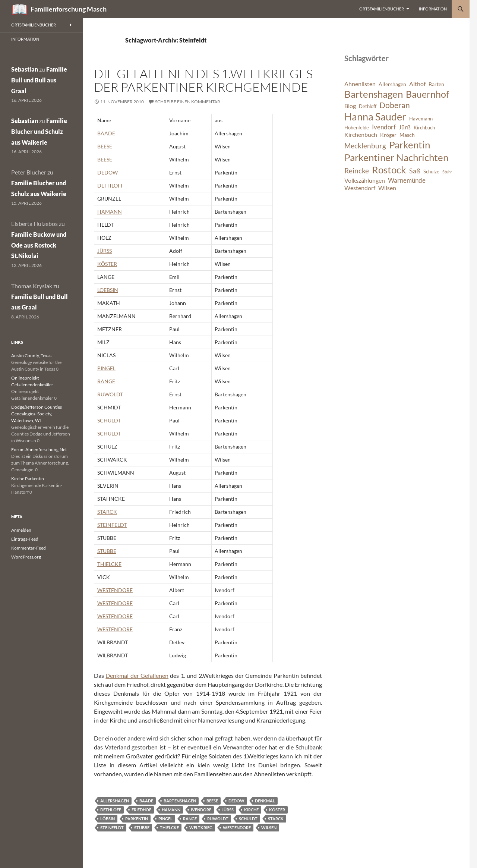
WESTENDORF (115, 590)
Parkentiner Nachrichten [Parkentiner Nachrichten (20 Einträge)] (396, 157)
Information (433, 9)
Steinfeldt (112, 828)
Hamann (171, 810)
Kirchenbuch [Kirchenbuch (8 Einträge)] (361, 135)
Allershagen (115, 801)
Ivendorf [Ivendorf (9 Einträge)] (384, 127)
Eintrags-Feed (25, 539)
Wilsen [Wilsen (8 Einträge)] (387, 188)
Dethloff (111, 810)
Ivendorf (201, 810)
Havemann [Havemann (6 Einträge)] (421, 119)
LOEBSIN (108, 290)
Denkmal (265, 801)
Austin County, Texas (31, 356)
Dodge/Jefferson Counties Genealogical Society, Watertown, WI (37, 414)
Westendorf (237, 828)
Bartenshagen (180, 801)
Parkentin (137, 819)
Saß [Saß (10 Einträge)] (415, 171)
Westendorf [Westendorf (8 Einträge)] (360, 188)
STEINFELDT (112, 525)
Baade (146, 801)
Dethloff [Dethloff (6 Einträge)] (368, 106)
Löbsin (108, 819)
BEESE (105, 146)
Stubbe (142, 828)
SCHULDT (109, 420)
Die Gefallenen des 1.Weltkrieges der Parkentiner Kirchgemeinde (203, 80)
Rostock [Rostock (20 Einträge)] (389, 170)
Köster (277, 810)
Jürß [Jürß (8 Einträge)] (405, 127)
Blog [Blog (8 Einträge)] (350, 106)
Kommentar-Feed (29, 548)
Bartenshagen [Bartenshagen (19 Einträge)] (374, 94)
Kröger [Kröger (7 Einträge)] (388, 135)
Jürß (228, 810)
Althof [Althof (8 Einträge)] (417, 84)
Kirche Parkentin (28, 479)
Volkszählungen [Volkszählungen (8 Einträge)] (365, 180)
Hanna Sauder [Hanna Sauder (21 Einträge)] (375, 117)
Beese (212, 801)
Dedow (236, 801)
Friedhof (141, 810)
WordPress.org (26, 557)
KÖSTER (107, 264)
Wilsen (269, 828)
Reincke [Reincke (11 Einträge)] (357, 171)
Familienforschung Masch (69, 9)
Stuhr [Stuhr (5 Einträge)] (447, 172)
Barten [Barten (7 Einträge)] (436, 84)
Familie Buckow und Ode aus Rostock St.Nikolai (39, 245)
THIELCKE (109, 564)
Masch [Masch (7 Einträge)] (407, 135)
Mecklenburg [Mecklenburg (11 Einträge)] (365, 146)
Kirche (251, 810)
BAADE (106, 133)
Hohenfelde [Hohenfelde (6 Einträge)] (357, 128)
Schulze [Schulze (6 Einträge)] (431, 172)
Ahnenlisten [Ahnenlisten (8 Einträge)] (360, 84)
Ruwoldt (218, 819)
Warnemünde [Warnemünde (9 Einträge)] (407, 180)
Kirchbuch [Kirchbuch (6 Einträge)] (424, 128)
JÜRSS (105, 251)
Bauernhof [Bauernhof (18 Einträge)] (427, 94)
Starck (276, 819)
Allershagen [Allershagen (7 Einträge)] (392, 84)
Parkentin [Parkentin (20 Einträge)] (410, 145)
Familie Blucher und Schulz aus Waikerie (39, 131)
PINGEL (106, 368)
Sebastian (25, 69)
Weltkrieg (201, 828)
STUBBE (107, 551)
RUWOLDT (110, 394)
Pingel (165, 819)
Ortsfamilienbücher (382, 9)
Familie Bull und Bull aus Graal (39, 80)
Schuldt (248, 819)
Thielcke (169, 828)
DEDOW (108, 172)
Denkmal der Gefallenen (137, 675)
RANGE (106, 381)
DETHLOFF (110, 185)
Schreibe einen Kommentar (188, 102)
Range (190, 819)
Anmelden (21, 530)
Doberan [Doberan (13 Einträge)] (395, 105)
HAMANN (110, 212)
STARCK (107, 512)
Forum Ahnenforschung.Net (39, 449)
